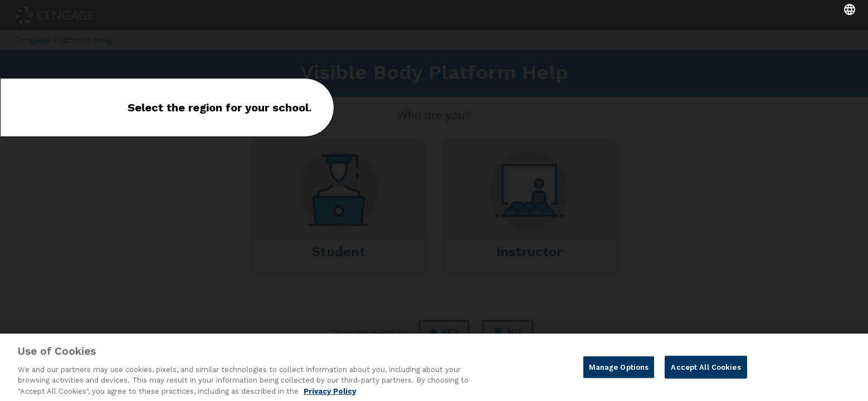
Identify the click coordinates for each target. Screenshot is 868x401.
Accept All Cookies (706, 371)
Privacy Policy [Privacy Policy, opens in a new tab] (330, 396)
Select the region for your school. (220, 107)
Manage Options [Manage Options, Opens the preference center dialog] (619, 371)
